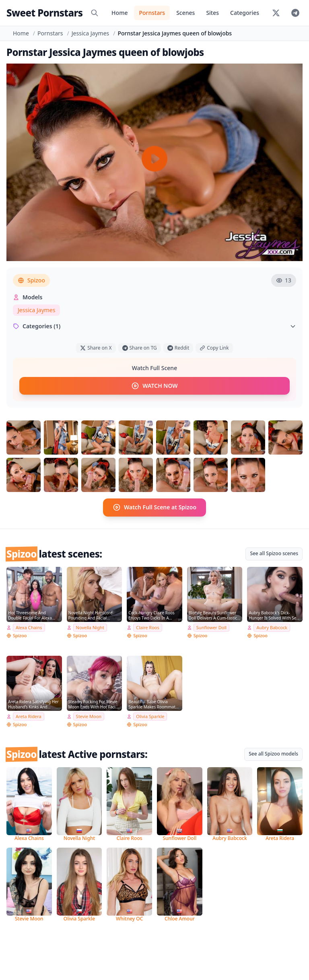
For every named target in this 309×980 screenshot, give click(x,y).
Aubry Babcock (272, 627)
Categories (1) (154, 326)
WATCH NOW (154, 386)
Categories (245, 13)
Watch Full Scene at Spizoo (154, 507)
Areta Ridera (29, 716)
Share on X (96, 348)
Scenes (185, 13)
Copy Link (214, 348)
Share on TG (140, 348)
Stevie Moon (89, 716)
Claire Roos (148, 627)
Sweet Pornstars (44, 13)
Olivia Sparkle (150, 716)
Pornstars (152, 13)
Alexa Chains (29, 627)
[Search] (95, 13)
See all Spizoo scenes (274, 553)
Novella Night (90, 627)
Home (119, 13)
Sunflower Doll (211, 627)
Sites (212, 13)
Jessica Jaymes (90, 33)
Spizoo (31, 280)
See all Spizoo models (273, 754)
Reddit (178, 348)
